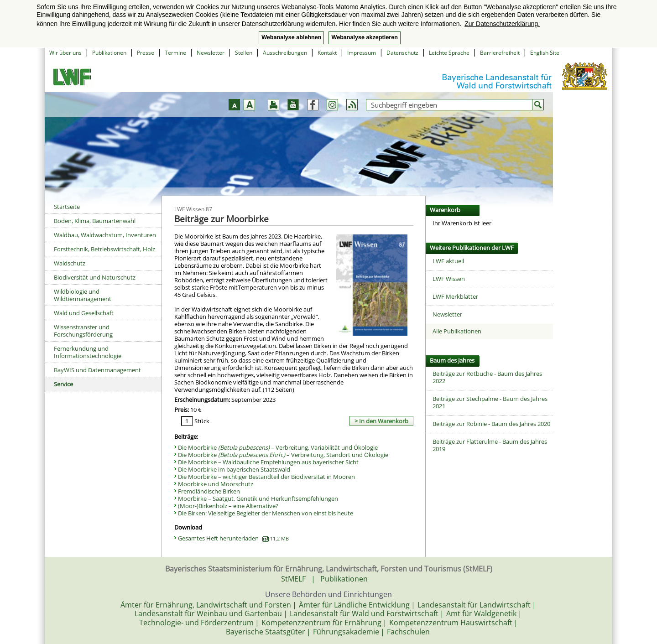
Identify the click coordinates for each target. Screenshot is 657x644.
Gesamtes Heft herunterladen (233, 538)
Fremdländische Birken (209, 491)
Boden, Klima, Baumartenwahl (95, 221)
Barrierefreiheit (500, 53)
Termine (175, 53)
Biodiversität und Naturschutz (95, 277)
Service (63, 384)
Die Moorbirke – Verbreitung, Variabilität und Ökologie (278, 447)
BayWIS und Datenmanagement (97, 370)
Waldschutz (70, 263)
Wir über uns (65, 53)
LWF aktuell (448, 261)
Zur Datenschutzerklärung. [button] (502, 24)
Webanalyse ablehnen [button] (291, 37)
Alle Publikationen (457, 331)
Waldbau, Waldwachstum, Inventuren (105, 235)
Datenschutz (402, 53)
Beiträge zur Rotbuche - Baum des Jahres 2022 (487, 377)
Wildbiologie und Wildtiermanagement (83, 295)
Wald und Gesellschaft (84, 313)
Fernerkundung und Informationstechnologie (88, 352)
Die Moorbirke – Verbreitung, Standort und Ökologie (283, 455)
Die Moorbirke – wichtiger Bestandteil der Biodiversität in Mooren (266, 477)
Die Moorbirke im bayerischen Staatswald (234, 469)
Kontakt (327, 53)
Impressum (362, 53)
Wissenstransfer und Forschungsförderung (83, 331)
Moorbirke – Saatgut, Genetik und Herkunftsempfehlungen (258, 499)
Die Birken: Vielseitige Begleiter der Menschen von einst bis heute (266, 513)
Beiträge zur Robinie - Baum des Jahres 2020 (491, 424)
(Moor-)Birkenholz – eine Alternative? (228, 506)
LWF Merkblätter (455, 296)
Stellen (244, 53)
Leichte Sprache (449, 53)
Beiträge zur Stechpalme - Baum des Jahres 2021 (490, 402)
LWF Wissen (449, 279)
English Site (545, 53)
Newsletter (211, 53)
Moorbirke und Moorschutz (216, 484)
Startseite (67, 207)
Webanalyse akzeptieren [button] (364, 37)
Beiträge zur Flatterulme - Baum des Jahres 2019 (490, 445)
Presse (146, 53)
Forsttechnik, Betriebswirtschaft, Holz (104, 249)
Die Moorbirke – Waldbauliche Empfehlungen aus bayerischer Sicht (268, 462)
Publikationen (109, 53)
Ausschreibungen (285, 53)
